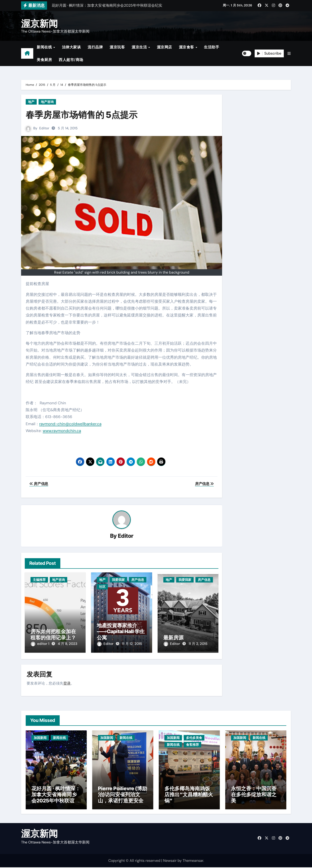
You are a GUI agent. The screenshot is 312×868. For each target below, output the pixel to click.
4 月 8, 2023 (68, 644)
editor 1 (40, 644)
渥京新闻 (39, 24)
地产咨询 (47, 102)
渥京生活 (140, 47)
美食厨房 (44, 60)
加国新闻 (40, 737)
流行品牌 (95, 47)
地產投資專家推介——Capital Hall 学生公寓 (121, 631)
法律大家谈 (71, 47)
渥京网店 (164, 47)
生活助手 (212, 47)
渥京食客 (187, 47)
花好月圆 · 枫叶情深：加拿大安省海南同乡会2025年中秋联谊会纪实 (56, 798)
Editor (44, 128)
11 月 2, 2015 (198, 644)
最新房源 (173, 638)
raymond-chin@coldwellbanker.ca (70, 424)
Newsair (170, 861)
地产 (31, 102)
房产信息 (138, 580)
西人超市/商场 (71, 60)
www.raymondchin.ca (62, 431)
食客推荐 (192, 744)
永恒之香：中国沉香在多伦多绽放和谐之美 (254, 795)
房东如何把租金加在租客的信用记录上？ (53, 635)
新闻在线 (45, 47)
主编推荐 (39, 580)
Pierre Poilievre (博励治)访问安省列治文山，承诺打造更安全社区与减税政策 (123, 798)
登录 (67, 683)
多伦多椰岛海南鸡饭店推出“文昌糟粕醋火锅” (189, 795)
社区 (102, 587)
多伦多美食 (194, 737)
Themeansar (193, 861)
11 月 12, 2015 (132, 644)
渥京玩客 (117, 47)
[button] (289, 54)
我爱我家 (118, 580)
